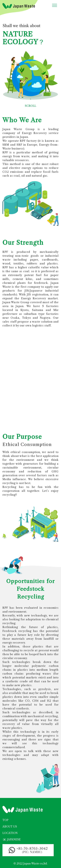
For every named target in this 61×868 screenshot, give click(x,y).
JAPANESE (12, 840)
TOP (5, 820)
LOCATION (10, 833)
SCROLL (30, 102)
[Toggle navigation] (54, 5)
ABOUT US (10, 827)
